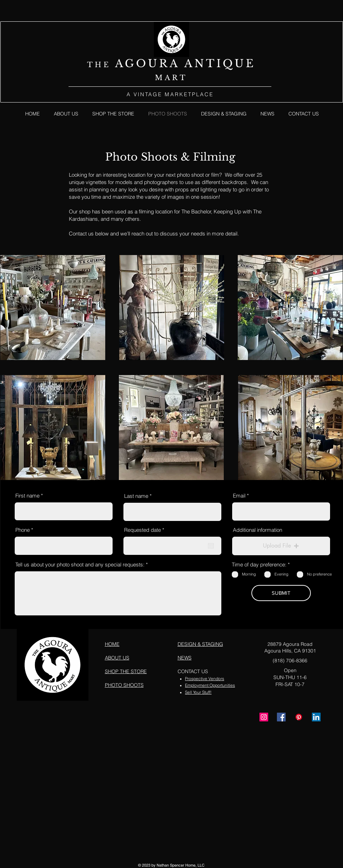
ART (176, 78)
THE (101, 65)
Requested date (146, 530)
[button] (281, 546)
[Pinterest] (299, 717)
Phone (23, 530)
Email (239, 496)
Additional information (258, 530)
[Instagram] (264, 717)
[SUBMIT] (281, 593)
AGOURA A (155, 63)
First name (27, 496)
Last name (136, 496)
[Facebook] (281, 717)
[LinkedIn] (316, 717)
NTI (209, 63)
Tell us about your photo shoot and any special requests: (80, 564)
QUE (239, 63)
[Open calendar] (211, 546)
